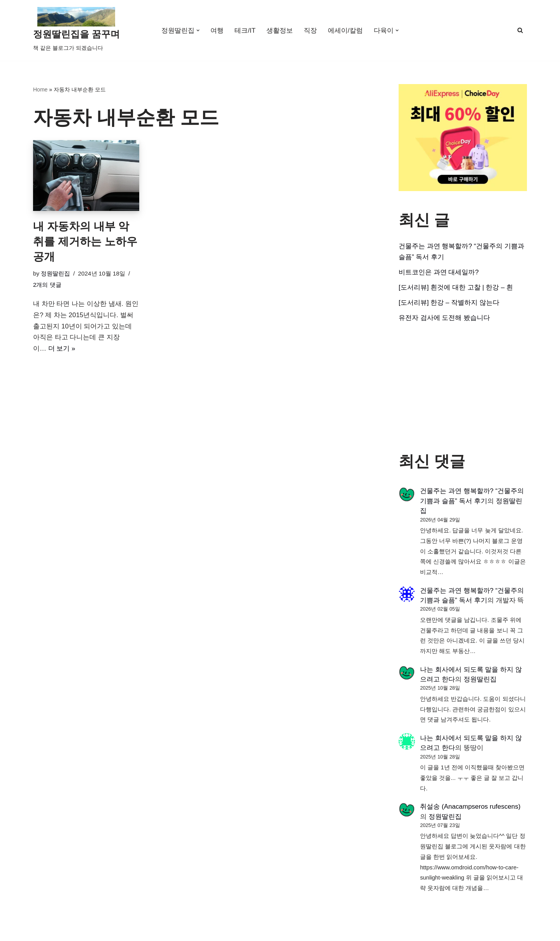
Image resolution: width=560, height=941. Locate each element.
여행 (217, 31)
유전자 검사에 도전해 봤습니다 (444, 318)
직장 (310, 31)
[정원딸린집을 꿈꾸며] (76, 30)
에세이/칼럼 (345, 31)
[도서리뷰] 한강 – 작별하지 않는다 (449, 303)
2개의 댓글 (47, 285)
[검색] (520, 30)
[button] (198, 31)
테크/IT (245, 31)
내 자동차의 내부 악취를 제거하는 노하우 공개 (85, 241)
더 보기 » (62, 349)
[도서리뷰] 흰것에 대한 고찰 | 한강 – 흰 (456, 287)
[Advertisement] (463, 388)
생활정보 (280, 31)
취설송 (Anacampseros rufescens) (470, 807)
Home (40, 90)
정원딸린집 (55, 273)
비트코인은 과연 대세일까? (439, 272)
